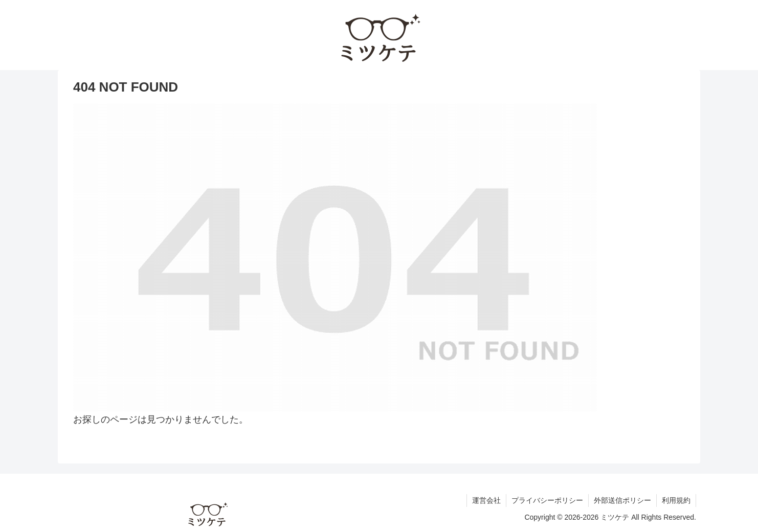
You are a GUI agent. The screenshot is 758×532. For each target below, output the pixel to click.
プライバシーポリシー (547, 500)
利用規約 (676, 500)
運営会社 (486, 500)
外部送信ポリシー (622, 500)
